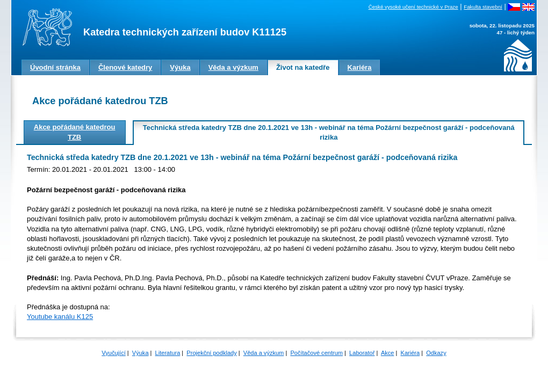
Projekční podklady (211, 353)
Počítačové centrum (316, 353)
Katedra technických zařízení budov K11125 (185, 32)
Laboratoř (362, 353)
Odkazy (436, 353)
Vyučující (113, 353)
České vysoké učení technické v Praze (413, 7)
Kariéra (410, 353)
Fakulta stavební (483, 7)
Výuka (140, 353)
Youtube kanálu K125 (60, 317)
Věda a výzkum (264, 353)
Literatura (168, 353)
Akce (388, 353)
